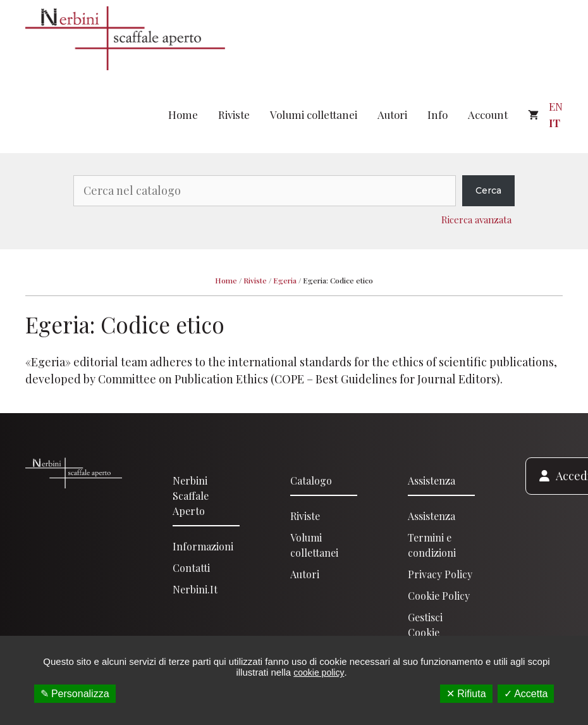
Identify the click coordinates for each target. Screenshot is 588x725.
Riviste (234, 115)
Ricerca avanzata (476, 220)
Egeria (285, 280)
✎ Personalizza (75, 694)
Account (488, 115)
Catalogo (311, 480)
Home (183, 115)
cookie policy (319, 672)
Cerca (488, 190)
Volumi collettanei (314, 115)
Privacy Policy (440, 574)
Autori (392, 115)
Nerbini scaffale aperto (191, 496)
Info (438, 115)
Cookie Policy (439, 596)
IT (554, 123)
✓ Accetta (526, 694)
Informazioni (203, 546)
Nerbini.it (195, 589)
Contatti (191, 568)
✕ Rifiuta (466, 694)
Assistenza (432, 480)
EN (556, 106)
